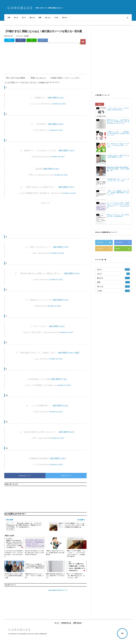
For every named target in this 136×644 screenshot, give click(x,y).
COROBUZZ (20, 8)
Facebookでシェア (25, 476)
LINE (32, 40)
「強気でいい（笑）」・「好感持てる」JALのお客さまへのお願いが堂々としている (118, 133)
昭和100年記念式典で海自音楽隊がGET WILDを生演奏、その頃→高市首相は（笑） (118, 169)
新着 (9, 18)
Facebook (20, 40)
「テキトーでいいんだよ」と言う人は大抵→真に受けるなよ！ (118, 109)
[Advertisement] (45, 60)
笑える (16, 18)
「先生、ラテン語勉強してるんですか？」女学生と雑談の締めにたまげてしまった (118, 193)
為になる (48, 18)
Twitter (9, 40)
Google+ (105, 249)
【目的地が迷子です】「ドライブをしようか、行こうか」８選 (118, 180)
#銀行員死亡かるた (56, 98)
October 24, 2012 (59, 104)
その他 (56, 18)
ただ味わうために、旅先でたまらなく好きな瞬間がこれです (118, 156)
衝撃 (40, 18)
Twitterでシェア (66, 476)
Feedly (124, 249)
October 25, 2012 (69, 193)
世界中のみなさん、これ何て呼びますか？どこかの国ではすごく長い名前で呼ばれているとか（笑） (118, 122)
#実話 (77, 353)
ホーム (57, 623)
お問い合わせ (77, 623)
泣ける (24, 18)
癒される (32, 18)
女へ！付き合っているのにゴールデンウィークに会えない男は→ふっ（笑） (118, 145)
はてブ (43, 40)
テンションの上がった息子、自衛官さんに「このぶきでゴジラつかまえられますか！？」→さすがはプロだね (118, 205)
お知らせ (65, 18)
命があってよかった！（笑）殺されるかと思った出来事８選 (118, 215)
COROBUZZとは (66, 623)
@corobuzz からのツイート (58, 590)
